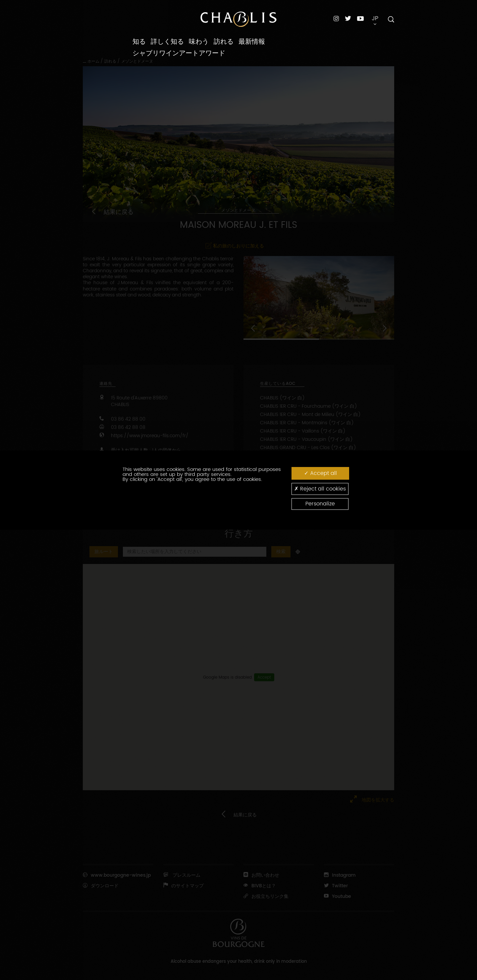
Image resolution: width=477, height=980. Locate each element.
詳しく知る (167, 42)
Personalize (320, 504)
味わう (199, 42)
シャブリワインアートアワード (179, 53)
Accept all (320, 473)
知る (139, 42)
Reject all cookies (320, 489)
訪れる (224, 42)
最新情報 (252, 42)
